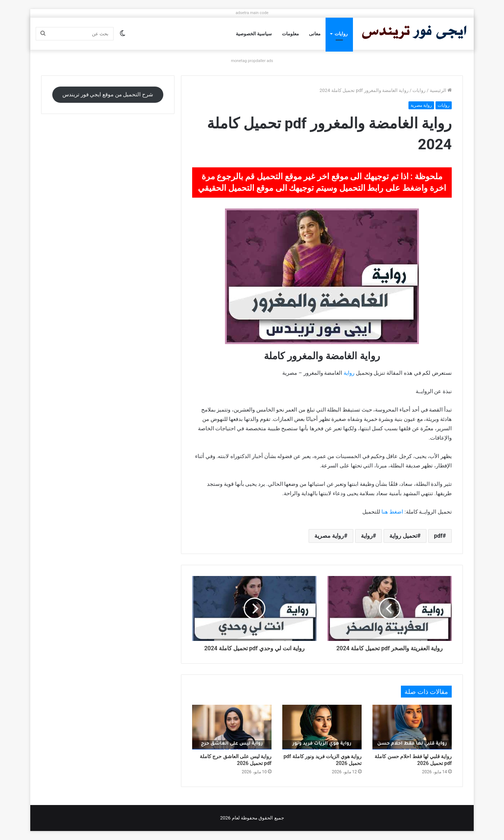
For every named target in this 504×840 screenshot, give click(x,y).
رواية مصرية (421, 105)
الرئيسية (441, 90)
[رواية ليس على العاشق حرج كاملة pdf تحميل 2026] (232, 727)
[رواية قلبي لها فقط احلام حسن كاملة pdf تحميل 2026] (412, 727)
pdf (438, 536)
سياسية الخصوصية (254, 34)
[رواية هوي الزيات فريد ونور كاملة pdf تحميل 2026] (322, 727)
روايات (341, 34)
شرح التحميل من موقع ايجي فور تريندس (108, 94)
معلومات (290, 34)
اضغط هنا (392, 512)
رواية (349, 373)
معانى (315, 34)
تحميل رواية (403, 536)
